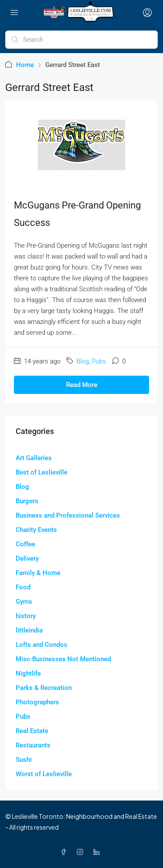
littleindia (29, 630)
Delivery (27, 558)
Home (25, 65)
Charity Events (36, 530)
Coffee (25, 544)
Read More (82, 385)
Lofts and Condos (42, 645)
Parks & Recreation (44, 688)
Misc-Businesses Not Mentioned (63, 659)
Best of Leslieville (42, 472)
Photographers (37, 702)
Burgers (27, 501)
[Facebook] (65, 852)
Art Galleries (34, 458)
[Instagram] (82, 852)
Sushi (24, 760)
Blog (83, 361)
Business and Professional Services (68, 515)
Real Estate (32, 731)
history (26, 616)
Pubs (99, 361)
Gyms (24, 602)
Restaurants (33, 745)
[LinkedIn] (98, 852)
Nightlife (28, 673)
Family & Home (38, 573)
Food (23, 587)
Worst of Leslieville (44, 774)
